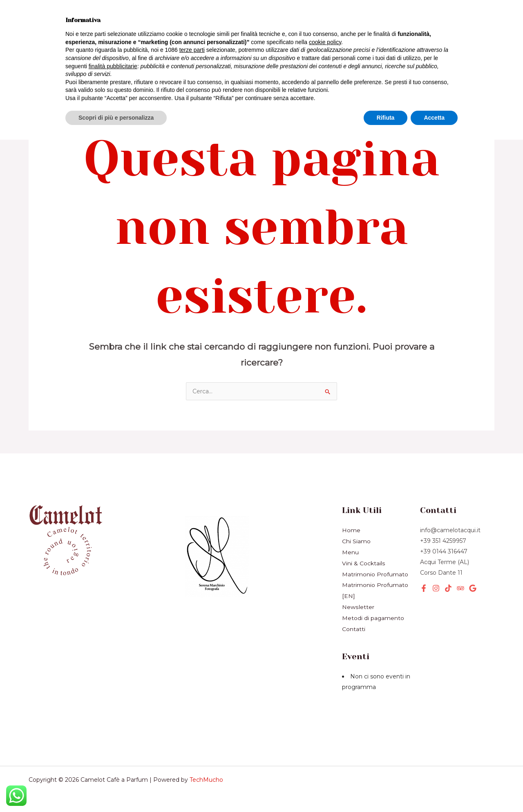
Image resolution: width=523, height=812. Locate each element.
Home (49, 20)
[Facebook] (424, 588)
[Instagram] (436, 588)
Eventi (153, 35)
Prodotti (54, 35)
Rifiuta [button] (386, 790)
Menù (90, 20)
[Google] (473, 588)
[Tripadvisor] (460, 588)
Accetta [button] (434, 790)
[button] (427, 36)
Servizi (105, 35)
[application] (119, 35)
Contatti (354, 626)
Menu (350, 551)
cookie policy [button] (325, 714)
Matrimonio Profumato (375, 573)
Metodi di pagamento (373, 615)
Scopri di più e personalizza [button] (116, 790)
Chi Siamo (57, 51)
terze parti (192, 722)
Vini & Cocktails (149, 20)
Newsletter (117, 51)
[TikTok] (448, 588)
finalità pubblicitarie (113, 738)
